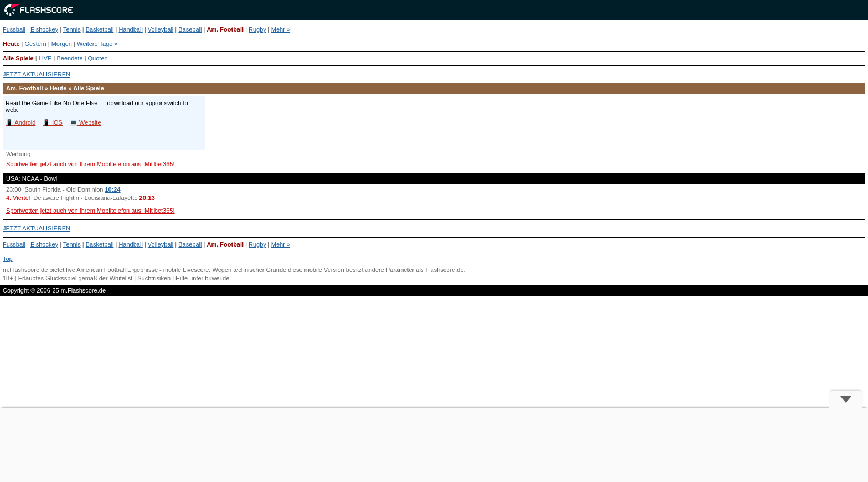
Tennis (72, 29)
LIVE (45, 58)
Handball (130, 29)
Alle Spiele (18, 58)
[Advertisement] (434, 445)
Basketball (100, 29)
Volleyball (161, 29)
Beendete (69, 58)
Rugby (257, 29)
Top (8, 259)
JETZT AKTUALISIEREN (37, 74)
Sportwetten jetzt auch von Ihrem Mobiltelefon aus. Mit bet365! (91, 164)
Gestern (36, 44)
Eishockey (44, 29)
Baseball (190, 29)
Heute (11, 44)
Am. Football (225, 29)
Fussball (14, 29)
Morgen (62, 44)
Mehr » (281, 29)
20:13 (147, 198)
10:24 (112, 189)
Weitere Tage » (97, 44)
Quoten (98, 58)
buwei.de (217, 278)
